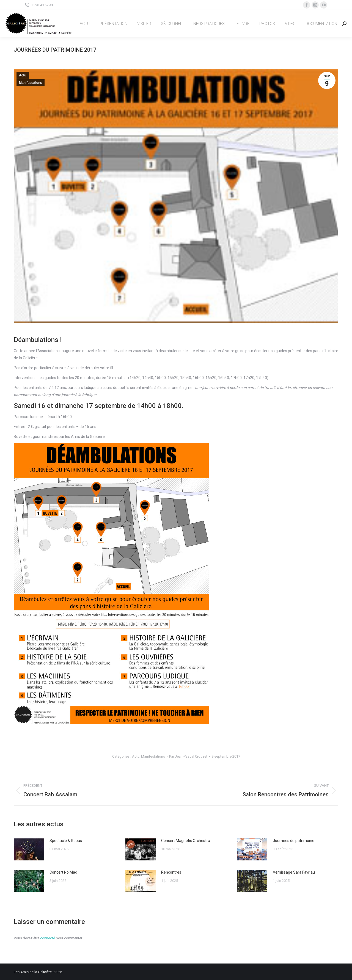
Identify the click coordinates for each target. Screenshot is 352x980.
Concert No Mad (63, 872)
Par (188, 756)
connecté (48, 938)
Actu (23, 75)
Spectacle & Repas (66, 841)
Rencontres (171, 872)
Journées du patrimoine (294, 841)
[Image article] (29, 849)
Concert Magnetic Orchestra (186, 841)
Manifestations (31, 83)
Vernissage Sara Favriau (294, 872)
